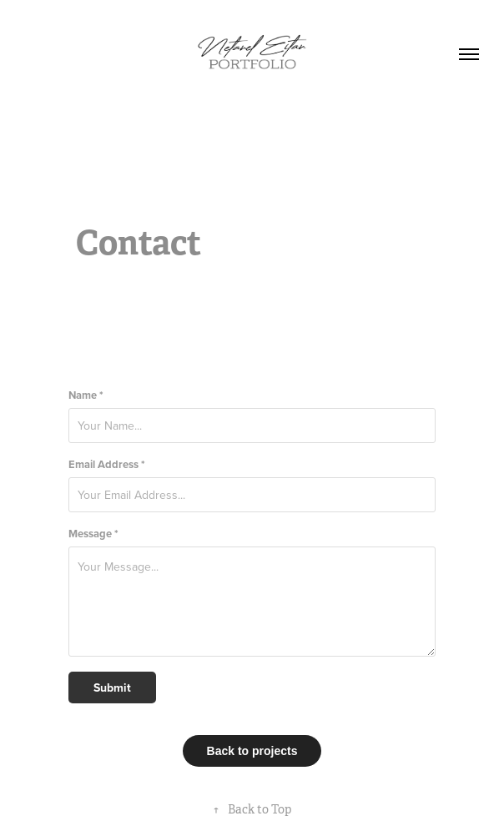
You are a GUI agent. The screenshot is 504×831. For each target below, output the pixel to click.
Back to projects (252, 751)
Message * (93, 534)
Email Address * (107, 464)
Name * (86, 395)
